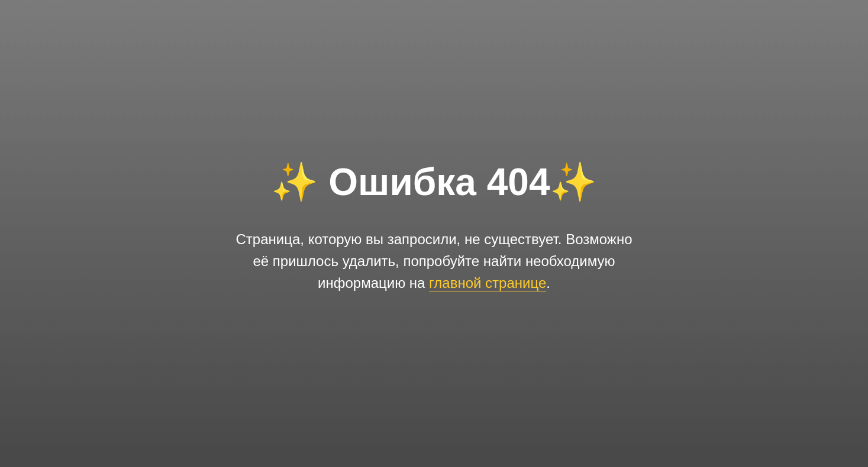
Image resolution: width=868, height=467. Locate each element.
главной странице (488, 283)
